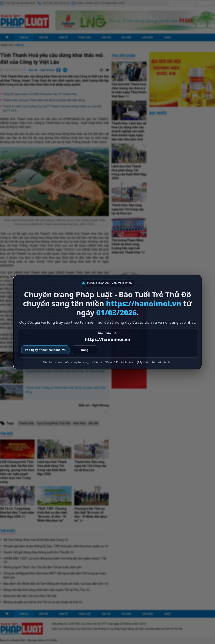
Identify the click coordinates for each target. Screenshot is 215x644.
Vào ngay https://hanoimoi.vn (45, 350)
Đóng (85, 350)
